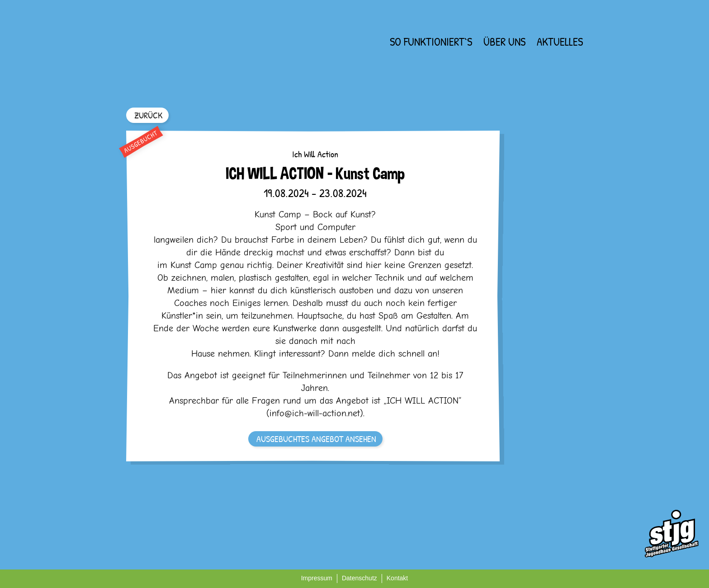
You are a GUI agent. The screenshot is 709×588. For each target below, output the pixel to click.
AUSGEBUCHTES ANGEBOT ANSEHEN (316, 439)
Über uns (504, 42)
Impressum (317, 578)
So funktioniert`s (431, 42)
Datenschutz (359, 578)
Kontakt (397, 578)
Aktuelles (560, 42)
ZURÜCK (148, 115)
